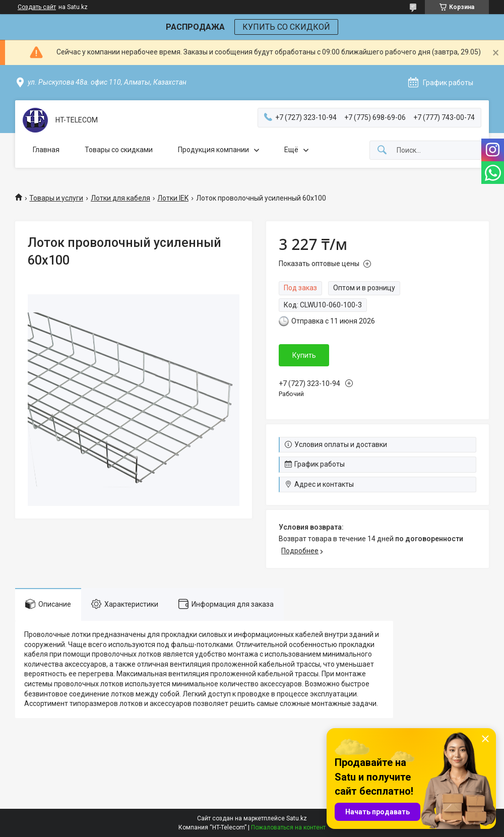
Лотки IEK (173, 198)
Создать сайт (37, 7)
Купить (304, 355)
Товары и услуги (56, 198)
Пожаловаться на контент (288, 827)
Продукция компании (213, 150)
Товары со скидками (119, 150)
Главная (46, 150)
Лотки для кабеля (120, 198)
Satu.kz (297, 818)
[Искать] (382, 150)
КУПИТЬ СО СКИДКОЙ (286, 27)
